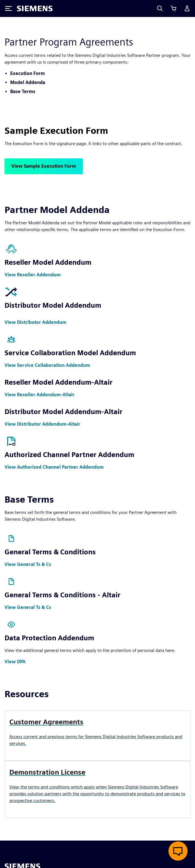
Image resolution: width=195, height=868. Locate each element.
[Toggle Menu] (8, 8)
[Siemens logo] (35, 8)
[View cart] (174, 8)
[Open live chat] (178, 851)
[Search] (160, 8)
